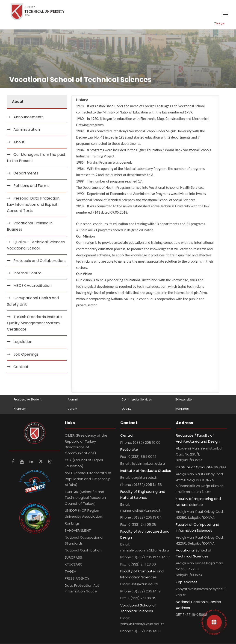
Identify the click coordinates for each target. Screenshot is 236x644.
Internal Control (28, 273)
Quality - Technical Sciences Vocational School (36, 245)
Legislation (23, 342)
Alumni (73, 399)
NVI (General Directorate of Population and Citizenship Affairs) (88, 479)
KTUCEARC (74, 564)
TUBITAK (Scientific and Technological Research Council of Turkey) (85, 498)
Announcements (28, 117)
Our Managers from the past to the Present (36, 158)
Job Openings (26, 354)
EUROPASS (73, 557)
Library (72, 409)
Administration (27, 129)
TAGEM (71, 571)
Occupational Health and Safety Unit (33, 301)
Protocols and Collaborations (40, 261)
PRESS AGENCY (77, 578)
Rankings (182, 409)
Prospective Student (28, 399)
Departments (26, 173)
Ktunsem (20, 409)
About (19, 142)
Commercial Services (137, 399)
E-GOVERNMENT (78, 530)
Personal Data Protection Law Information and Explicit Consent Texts (33, 205)
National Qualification (83, 550)
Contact (21, 367)
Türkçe (219, 23)
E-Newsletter (184, 399)
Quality (126, 409)
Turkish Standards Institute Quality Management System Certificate (34, 323)
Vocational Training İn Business (30, 226)
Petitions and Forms (31, 186)
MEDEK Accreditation (32, 286)
